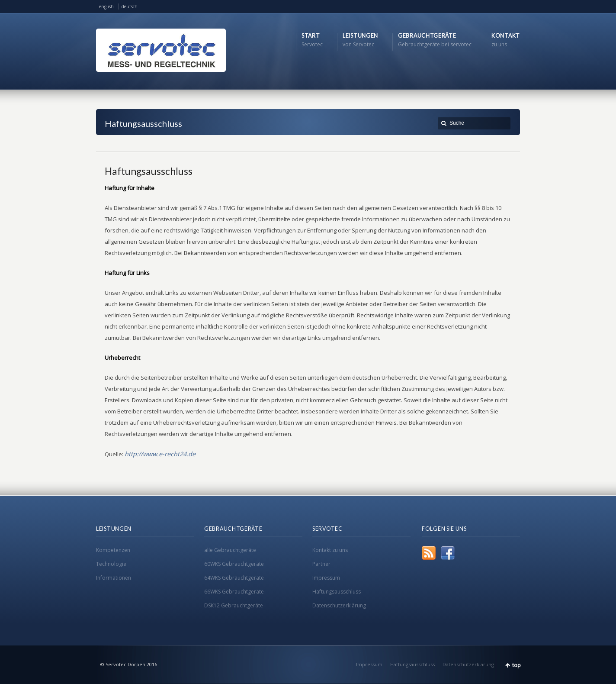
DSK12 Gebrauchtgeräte (234, 605)
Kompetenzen (113, 550)
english (106, 6)
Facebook (448, 553)
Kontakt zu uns (330, 550)
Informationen (114, 578)
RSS (429, 553)
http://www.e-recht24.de (160, 454)
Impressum (326, 578)
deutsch (130, 6)
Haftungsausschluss (337, 592)
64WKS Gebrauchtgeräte (234, 578)
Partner (321, 564)
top (517, 665)
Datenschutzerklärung (339, 605)
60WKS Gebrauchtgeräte (234, 564)
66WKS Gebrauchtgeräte (234, 592)
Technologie (111, 564)
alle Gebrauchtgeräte (230, 550)
